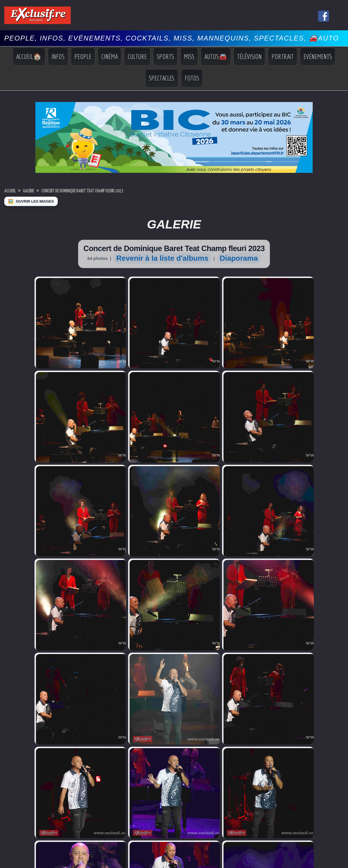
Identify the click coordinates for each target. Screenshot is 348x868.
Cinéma (109, 56)
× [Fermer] (3, 736)
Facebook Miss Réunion (17, 664)
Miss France (14, 651)
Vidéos (300, 663)
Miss (189, 56)
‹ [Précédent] (3, 741)
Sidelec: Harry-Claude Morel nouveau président (93, 646)
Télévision (249, 56)
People (83, 56)
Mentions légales (174, 720)
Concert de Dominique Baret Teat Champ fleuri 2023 (111, 191)
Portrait (283, 56)
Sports (165, 56)
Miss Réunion (15, 656)
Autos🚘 (216, 56)
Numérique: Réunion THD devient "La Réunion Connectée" (102, 664)
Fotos (192, 78)
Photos (300, 668)
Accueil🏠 (29, 56)
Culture (137, 56)
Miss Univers (15, 646)
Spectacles (162, 78)
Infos (58, 56)
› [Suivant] (9, 741)
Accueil (13, 191)
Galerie (36, 191)
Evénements (318, 56)
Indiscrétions (305, 647)
